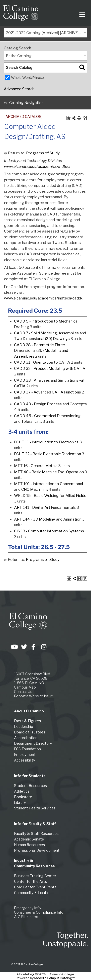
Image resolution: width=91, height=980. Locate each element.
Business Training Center (35, 876)
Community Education (33, 893)
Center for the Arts (30, 881)
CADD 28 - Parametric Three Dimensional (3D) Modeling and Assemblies (41, 351)
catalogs (28, 974)
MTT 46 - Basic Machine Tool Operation (49, 472)
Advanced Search (19, 89)
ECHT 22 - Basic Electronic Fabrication (48, 454)
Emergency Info (27, 908)
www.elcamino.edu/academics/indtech (38, 166)
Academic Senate (29, 839)
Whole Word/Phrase (27, 77)
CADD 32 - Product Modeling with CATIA (50, 369)
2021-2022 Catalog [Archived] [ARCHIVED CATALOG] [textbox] (47, 33)
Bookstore (23, 797)
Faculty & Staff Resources (36, 834)
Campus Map (25, 687)
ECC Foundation (27, 749)
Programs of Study (43, 153)
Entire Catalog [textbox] (19, 56)
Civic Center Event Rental (36, 887)
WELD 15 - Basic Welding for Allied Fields (50, 496)
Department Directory (33, 743)
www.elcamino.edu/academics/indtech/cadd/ (43, 298)
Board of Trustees (30, 732)
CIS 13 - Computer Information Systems (49, 531)
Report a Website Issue (34, 696)
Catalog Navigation (26, 103)
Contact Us (23, 692)
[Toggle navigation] (81, 13)
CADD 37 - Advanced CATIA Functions (48, 392)
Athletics (22, 791)
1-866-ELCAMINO (29, 683)
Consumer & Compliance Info (39, 912)
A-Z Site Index (26, 917)
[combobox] (45, 33)
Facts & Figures (27, 721)
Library (20, 803)
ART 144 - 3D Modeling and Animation (48, 519)
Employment (25, 755)
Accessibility (25, 760)
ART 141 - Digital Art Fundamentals (45, 507)
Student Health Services (35, 808)
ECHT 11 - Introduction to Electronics (46, 442)
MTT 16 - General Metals (36, 466)
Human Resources (29, 845)
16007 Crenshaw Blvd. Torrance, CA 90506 (32, 676)
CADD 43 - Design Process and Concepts (50, 404)
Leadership (24, 727)
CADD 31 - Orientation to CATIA (42, 362)
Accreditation (26, 738)
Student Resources (30, 786)
